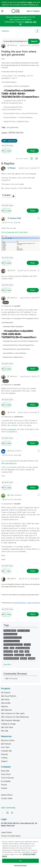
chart (12, 648)
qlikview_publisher (23, 648)
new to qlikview (24, 631)
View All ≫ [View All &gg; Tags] (7, 664)
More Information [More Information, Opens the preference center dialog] (20, 865)
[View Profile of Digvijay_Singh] (15, 218)
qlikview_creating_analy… (13, 645)
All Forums (13, 679)
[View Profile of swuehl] (12, 270)
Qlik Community (8, 808)
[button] (39, 45)
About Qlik (5, 771)
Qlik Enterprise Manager (10, 720)
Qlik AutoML (6, 703)
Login (30, 2)
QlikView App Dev (16, 133)
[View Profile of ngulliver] (13, 579)
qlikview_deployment (12, 641)
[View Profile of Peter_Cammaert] (16, 495)
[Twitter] (3, 813)
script (6, 648)
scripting (32, 658)
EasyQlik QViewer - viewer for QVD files (27, 603)
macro (28, 655)
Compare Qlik (6, 751)
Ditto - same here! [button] (9, 141)
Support (4, 761)
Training (4, 758)
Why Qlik (5, 731)
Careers (4, 788)
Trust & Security (7, 778)
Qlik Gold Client (7, 727)
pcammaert (12, 429)
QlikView (5, 31)
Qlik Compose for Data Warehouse (15, 717)
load (21, 652)
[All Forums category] (5, 679)
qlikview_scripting (10, 634)
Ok (20, 861)
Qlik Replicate (6, 710)
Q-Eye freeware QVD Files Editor (14, 232)
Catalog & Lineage (8, 724)
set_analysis (8, 655)
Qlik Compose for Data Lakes (13, 713)
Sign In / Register (33, 11)
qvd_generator (13, 127)
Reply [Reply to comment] (33, 211)
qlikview (27, 645)
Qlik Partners (6, 744)
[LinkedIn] (7, 813)
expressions (19, 655)
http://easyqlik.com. (9, 463)
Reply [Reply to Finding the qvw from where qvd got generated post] (33, 151)
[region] (20, 853)
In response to (11, 306)
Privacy (4, 785)
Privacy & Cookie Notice (11, 836)
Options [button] (37, 31)
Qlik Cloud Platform (9, 696)
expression (8, 652)
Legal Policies (7, 832)
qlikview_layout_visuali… (13, 638)
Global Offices (7, 795)
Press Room (6, 774)
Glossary (5, 754)
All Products (6, 693)
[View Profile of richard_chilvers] (16, 451)
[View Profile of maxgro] (13, 168)
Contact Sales (7, 798)
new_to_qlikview (10, 631)
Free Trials (5, 747)
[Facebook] (12, 813)
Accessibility (6, 781)
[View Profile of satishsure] (14, 45)
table (27, 652)
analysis (24, 658)
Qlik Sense (5, 699)
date (16, 652)
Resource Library (8, 740)
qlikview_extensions (11, 658)
